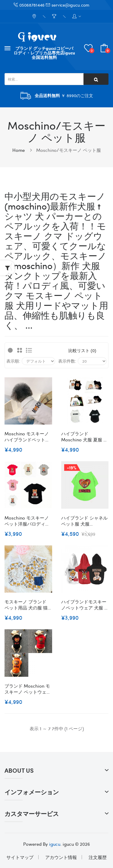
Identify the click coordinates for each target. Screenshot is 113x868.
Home (19, 150)
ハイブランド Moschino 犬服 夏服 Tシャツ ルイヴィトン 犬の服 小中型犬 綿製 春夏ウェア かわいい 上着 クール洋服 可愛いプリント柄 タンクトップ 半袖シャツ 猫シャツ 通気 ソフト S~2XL (84, 437)
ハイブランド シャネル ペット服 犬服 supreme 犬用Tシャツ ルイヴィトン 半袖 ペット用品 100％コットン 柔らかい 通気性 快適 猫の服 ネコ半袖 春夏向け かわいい (84, 521)
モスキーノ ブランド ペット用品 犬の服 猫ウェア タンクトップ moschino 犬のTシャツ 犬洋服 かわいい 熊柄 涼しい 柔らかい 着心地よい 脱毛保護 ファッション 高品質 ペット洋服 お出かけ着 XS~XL (28, 605)
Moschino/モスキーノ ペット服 (69, 150)
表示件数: (67, 361)
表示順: (13, 361)
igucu (55, 844)
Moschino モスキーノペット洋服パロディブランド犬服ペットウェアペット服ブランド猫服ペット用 (27, 521)
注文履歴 (98, 857)
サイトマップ (20, 857)
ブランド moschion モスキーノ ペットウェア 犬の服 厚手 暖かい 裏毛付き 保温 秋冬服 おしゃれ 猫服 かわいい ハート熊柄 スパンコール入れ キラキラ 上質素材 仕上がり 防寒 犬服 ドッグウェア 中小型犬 (28, 689)
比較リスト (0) (82, 350)
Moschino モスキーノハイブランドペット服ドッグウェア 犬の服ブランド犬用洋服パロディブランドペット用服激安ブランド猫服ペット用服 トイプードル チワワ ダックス (28, 437)
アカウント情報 (61, 857)
